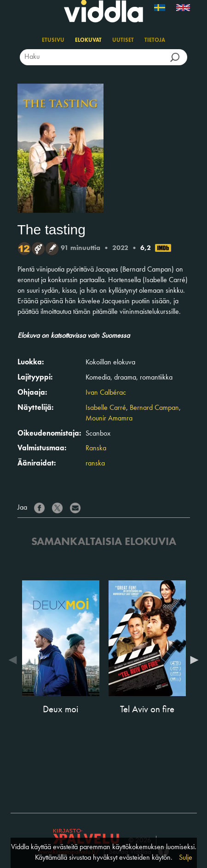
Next (192, 660)
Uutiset (123, 40)
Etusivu (53, 40)
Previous (15, 660)
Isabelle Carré (106, 408)
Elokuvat (88, 40)
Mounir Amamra (109, 419)
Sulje (186, 858)
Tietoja (155, 40)
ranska (95, 464)
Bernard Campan (154, 408)
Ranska (96, 448)
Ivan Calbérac (106, 393)
